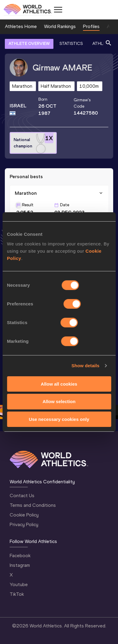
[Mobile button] (58, 10)
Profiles (91, 26)
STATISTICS (71, 44)
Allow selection (59, 401)
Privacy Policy (24, 524)
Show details (86, 366)
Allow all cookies (59, 384)
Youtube (19, 584)
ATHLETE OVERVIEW (29, 44)
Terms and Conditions (33, 505)
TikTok (17, 594)
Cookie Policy (24, 515)
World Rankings (60, 26)
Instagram (20, 565)
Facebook (20, 556)
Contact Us (22, 496)
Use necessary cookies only (59, 419)
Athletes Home (21, 26)
